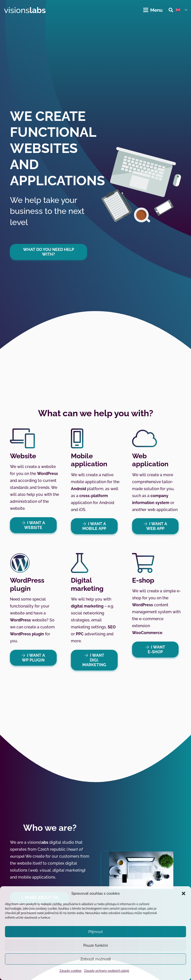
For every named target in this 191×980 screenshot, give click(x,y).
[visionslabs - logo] (25, 10)
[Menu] (153, 10)
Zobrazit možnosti (95, 959)
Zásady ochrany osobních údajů (107, 971)
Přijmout (95, 932)
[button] (184, 893)
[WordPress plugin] (34, 563)
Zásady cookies (71, 971)
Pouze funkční (95, 945)
